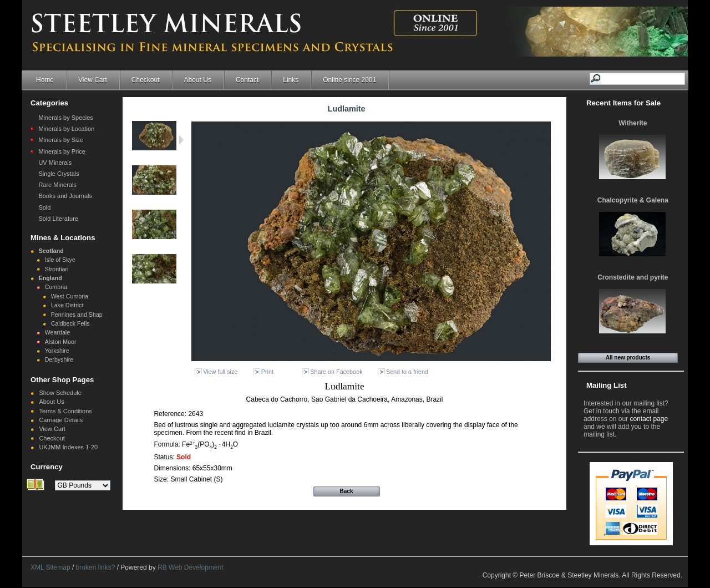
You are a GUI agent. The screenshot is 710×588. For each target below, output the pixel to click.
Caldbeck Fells (70, 323)
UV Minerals (55, 163)
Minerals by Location (66, 129)
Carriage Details (61, 420)
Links (291, 80)
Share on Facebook (336, 372)
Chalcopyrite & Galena (633, 200)
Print (267, 372)
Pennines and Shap (77, 315)
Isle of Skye (60, 260)
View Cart (93, 80)
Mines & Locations (63, 238)
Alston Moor (61, 342)
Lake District (67, 305)
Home (45, 80)
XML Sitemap (50, 567)
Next (181, 140)
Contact (247, 80)
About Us (198, 80)
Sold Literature (58, 219)
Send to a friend (407, 372)
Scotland (51, 251)
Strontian (57, 269)
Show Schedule (60, 393)
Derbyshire (59, 359)
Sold (44, 207)
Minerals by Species (65, 118)
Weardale (57, 332)
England (50, 278)
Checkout (146, 80)
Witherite (633, 123)
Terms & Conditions (65, 411)
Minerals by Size (61, 140)
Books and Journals (65, 196)
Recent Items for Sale (623, 103)
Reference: (171, 414)
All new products (628, 358)
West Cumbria (70, 296)
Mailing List (607, 385)
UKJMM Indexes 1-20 (68, 447)
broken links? (96, 567)
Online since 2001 (349, 80)
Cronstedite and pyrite (633, 277)
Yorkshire (57, 351)
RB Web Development (191, 567)
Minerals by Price (62, 151)
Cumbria (56, 287)
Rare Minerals (57, 185)
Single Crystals (59, 174)
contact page (649, 419)
